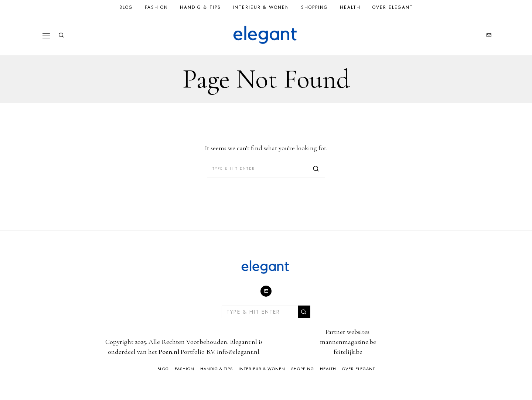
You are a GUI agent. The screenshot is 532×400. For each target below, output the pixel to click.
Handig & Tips (200, 7)
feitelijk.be (348, 352)
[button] (316, 169)
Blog (126, 7)
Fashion (156, 7)
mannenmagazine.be (348, 342)
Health (350, 7)
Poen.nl (169, 352)
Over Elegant (393, 7)
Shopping (315, 7)
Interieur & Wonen (261, 7)
